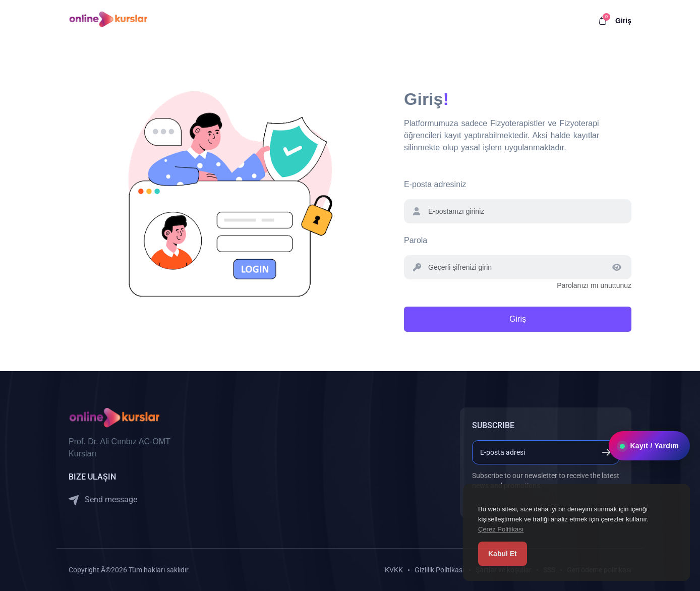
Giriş (623, 21)
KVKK (394, 570)
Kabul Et (503, 554)
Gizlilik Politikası (439, 570)
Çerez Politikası (501, 529)
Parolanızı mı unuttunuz (594, 285)
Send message (103, 500)
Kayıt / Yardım (649, 467)
